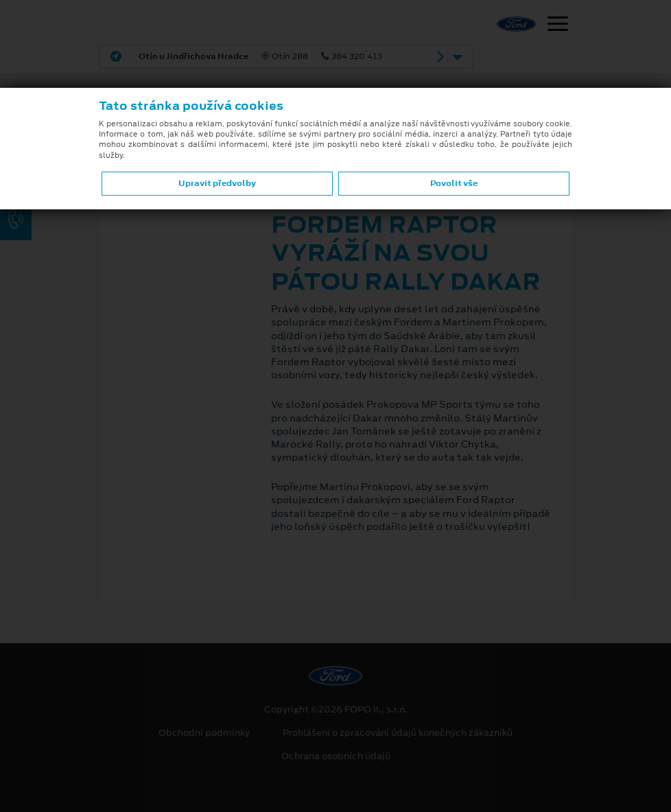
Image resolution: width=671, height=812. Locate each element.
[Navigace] (558, 25)
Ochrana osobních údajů (336, 756)
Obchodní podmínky (204, 733)
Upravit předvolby (217, 183)
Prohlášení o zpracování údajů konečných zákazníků (398, 733)
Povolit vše (454, 183)
